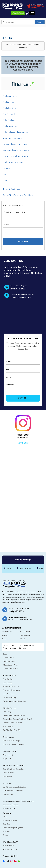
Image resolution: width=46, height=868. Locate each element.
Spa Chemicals (9, 114)
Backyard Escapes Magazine (13, 828)
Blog (5, 817)
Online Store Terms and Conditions (18, 195)
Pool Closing (8, 683)
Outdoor (7, 168)
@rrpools (23, 443)
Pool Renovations (9, 694)
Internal (13, 648)
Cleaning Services (10, 708)
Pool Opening (8, 679)
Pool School (8, 783)
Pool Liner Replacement (11, 690)
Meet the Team (8, 846)
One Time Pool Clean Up (12, 730)
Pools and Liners (10, 96)
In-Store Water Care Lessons (13, 791)
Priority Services (9, 808)
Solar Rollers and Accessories (15, 132)
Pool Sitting (7, 712)
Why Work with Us (28, 645)
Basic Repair (7, 776)
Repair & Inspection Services (14, 765)
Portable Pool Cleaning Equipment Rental (17, 719)
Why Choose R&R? (10, 842)
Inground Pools (8, 658)
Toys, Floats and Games (13, 138)
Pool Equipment (10, 102)
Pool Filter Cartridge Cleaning (13, 744)
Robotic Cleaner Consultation (13, 723)
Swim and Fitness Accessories (16, 144)
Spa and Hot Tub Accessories (15, 156)
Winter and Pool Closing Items (16, 150)
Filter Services (8, 737)
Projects (14, 645)
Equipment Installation (11, 687)
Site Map (23, 648)
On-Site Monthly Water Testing (14, 715)
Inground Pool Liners (10, 669)
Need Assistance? (18, 13)
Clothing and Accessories (14, 162)
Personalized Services (11, 805)
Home (6, 645)
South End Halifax (25, 568)
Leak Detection (8, 773)
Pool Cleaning (8, 726)
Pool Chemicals (9, 108)
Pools (5, 654)
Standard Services (10, 676)
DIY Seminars (8, 794)
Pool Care (7, 824)
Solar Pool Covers (11, 120)
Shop (5, 180)
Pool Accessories (10, 126)
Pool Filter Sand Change (11, 741)
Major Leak (7, 759)
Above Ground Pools (10, 665)
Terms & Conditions (11, 189)
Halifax (9, 568)
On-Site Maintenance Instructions (15, 701)
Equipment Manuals (10, 820)
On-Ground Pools (9, 661)
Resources (7, 813)
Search (40, 22)
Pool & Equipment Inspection (13, 769)
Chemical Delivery (10, 698)
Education (7, 831)
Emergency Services (11, 751)
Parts (5, 174)
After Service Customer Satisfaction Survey (19, 801)
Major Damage (8, 755)
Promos (6, 835)
